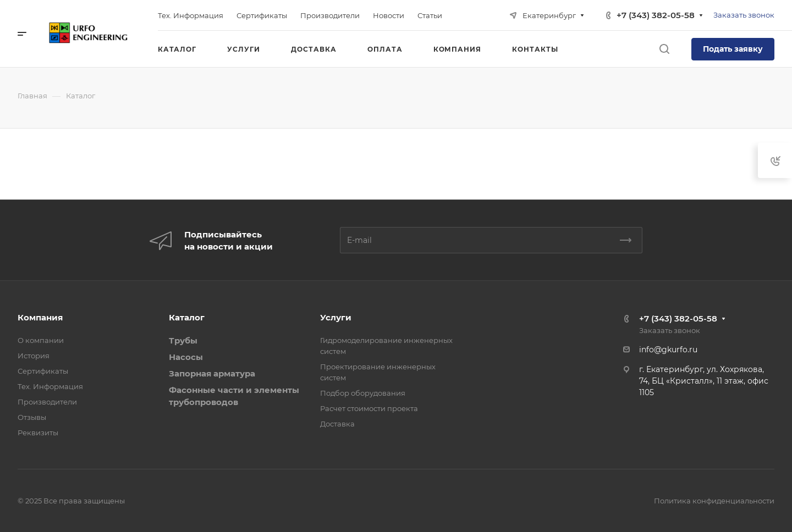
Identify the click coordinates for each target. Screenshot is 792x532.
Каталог (187, 317)
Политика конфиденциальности (714, 501)
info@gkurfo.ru (668, 350)
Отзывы (32, 417)
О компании (41, 340)
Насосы (186, 357)
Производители (47, 402)
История (34, 356)
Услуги (336, 317)
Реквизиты (38, 433)
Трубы (183, 340)
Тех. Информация (50, 386)
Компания (40, 317)
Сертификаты (43, 371)
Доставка (337, 424)
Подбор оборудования (363, 393)
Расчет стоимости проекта (369, 408)
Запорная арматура (212, 373)
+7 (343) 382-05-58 (656, 15)
